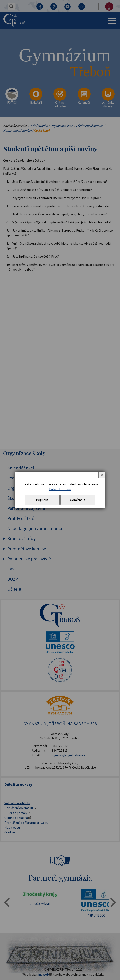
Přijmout (42, 500)
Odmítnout (78, 500)
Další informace (60, 489)
